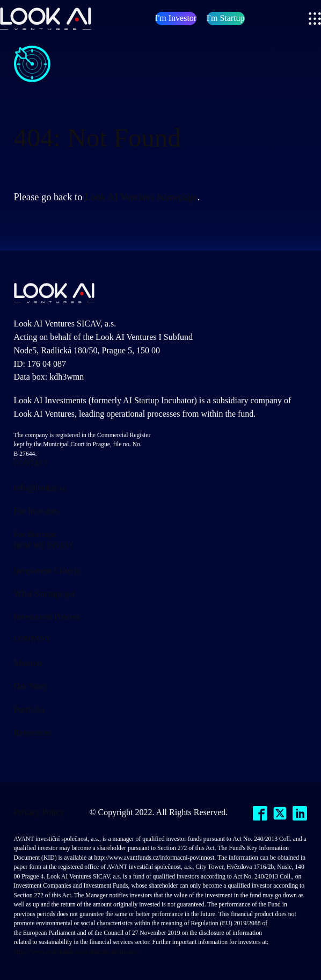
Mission (28, 663)
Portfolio (29, 710)
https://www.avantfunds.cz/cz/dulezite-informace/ (76, 952)
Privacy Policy (39, 812)
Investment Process (47, 617)
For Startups (35, 534)
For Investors (37, 511)
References (33, 733)
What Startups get (45, 594)
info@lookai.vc (41, 488)
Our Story (31, 686)
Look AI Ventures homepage (141, 197)
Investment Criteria (47, 571)
